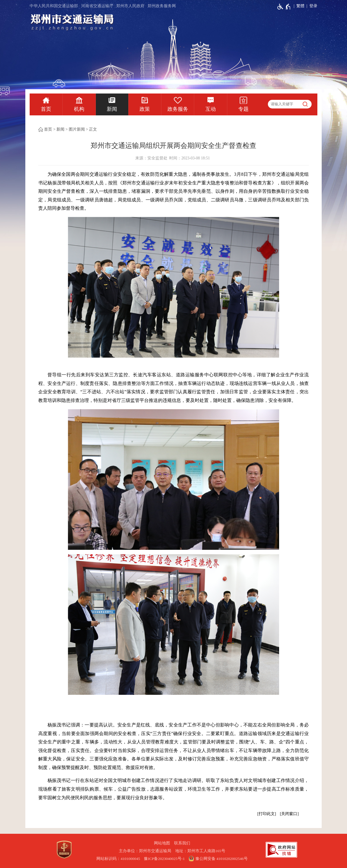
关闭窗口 (289, 814)
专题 (243, 109)
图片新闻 (77, 129)
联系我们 (182, 843)
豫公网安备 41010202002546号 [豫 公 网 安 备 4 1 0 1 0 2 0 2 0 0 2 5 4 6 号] (218, 859)
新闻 (112, 109)
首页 (46, 109)
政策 (145, 109)
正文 (93, 129)
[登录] (311, 6)
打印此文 (267, 814)
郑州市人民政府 (130, 6)
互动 (211, 109)
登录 (313, 6)
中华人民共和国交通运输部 (54, 6)
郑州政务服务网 (162, 6)
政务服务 (178, 109)
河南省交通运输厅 (97, 6)
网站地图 (162, 843)
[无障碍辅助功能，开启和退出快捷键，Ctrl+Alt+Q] (284, 7)
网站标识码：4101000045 (118, 859)
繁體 (300, 6)
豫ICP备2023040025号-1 (164, 859)
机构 (79, 109)
